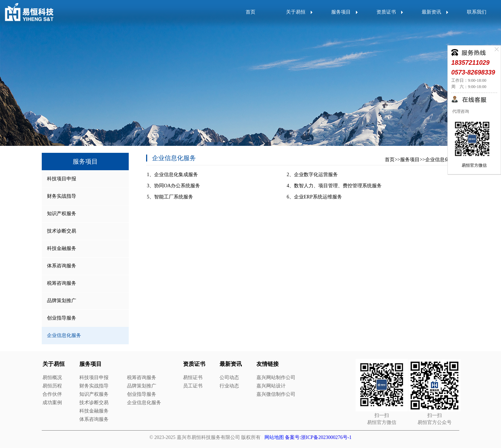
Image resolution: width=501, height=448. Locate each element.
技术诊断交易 (62, 231)
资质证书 (386, 12)
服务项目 (341, 12)
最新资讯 (431, 12)
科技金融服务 (62, 248)
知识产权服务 (62, 214)
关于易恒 (296, 12)
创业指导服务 (62, 318)
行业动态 (229, 386)
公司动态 (229, 378)
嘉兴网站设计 (271, 386)
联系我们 (477, 12)
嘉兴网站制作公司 (276, 378)
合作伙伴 (52, 394)
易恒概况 (52, 378)
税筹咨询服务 (62, 283)
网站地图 (274, 437)
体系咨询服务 (62, 266)
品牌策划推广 (62, 301)
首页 (250, 12)
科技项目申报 (62, 179)
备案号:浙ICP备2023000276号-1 (318, 437)
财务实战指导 (62, 196)
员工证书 (193, 386)
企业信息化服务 (442, 160)
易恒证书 (193, 378)
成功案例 (52, 403)
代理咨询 (460, 111)
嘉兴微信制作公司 (276, 394)
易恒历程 (52, 386)
